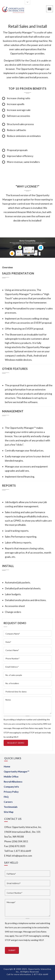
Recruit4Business (13, 782)
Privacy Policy (11, 792)
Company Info (11, 787)
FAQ (6, 797)
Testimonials (11, 807)
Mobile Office (11, 777)
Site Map (9, 812)
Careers (8, 802)
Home (7, 766)
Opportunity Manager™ (17, 772)
